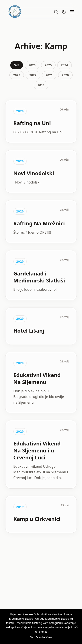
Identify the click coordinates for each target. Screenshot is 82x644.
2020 (65, 75)
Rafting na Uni (32, 123)
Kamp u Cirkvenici (37, 519)
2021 (49, 75)
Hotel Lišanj (29, 330)
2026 (32, 65)
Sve (17, 65)
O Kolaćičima (44, 637)
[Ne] (77, 627)
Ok (32, 637)
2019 (41, 85)
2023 (17, 75)
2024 (65, 65)
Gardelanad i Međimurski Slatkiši (39, 277)
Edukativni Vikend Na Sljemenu (37, 378)
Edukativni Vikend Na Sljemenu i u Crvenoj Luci (37, 450)
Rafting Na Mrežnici (39, 223)
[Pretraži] (56, 12)
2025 (48, 65)
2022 (33, 75)
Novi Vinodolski (34, 173)
